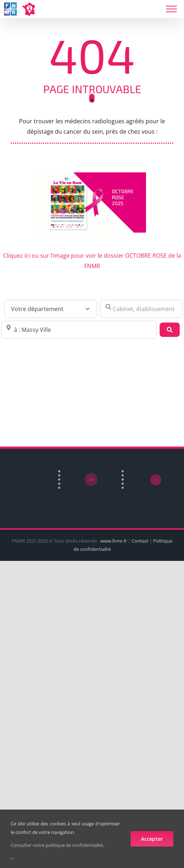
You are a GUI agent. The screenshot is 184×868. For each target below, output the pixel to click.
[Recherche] (170, 330)
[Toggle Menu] (171, 9)
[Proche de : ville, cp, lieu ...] (79, 330)
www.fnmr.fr (114, 541)
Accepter (152, 839)
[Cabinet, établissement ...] (141, 309)
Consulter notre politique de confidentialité (57, 845)
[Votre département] (51, 309)
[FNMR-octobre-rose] (92, 175)
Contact (140, 541)
